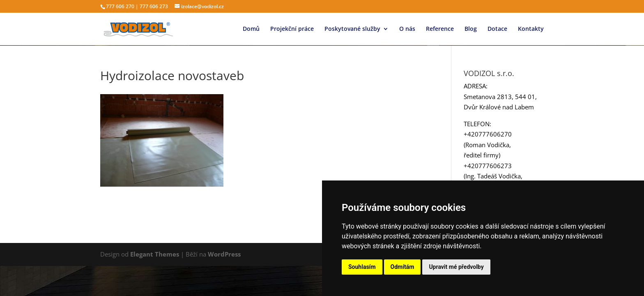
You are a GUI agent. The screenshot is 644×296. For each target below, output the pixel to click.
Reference (440, 29)
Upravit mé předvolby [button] (456, 267)
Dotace (497, 29)
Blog (471, 29)
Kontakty (531, 29)
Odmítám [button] (402, 267)
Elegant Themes (155, 254)
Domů (251, 29)
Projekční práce (292, 29)
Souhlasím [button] (362, 267)
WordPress (224, 254)
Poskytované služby (352, 29)
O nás (407, 29)
